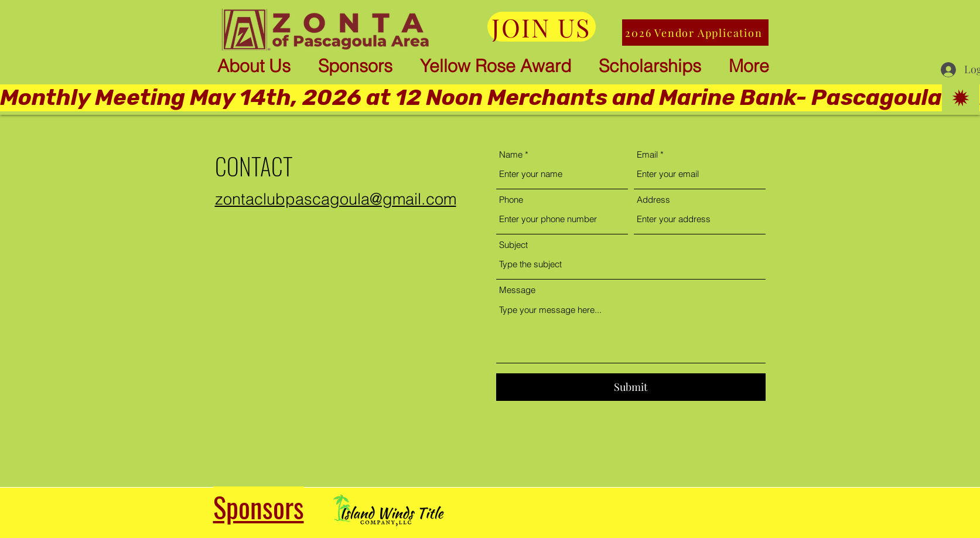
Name (511, 154)
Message (517, 290)
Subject (513, 245)
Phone (511, 200)
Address (653, 200)
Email (647, 154)
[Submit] (631, 387)
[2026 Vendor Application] (695, 33)
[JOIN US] (542, 27)
